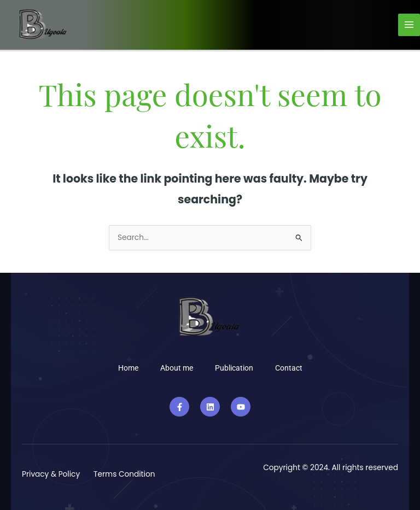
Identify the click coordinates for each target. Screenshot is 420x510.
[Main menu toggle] (409, 25)
